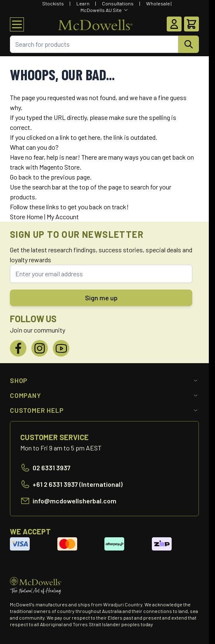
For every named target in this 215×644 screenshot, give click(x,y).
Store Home (26, 217)
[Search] (189, 44)
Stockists (53, 3)
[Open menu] (17, 24)
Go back (21, 177)
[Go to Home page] (95, 24)
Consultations (118, 3)
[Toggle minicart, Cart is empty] (191, 24)
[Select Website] (104, 10)
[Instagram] (40, 348)
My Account (63, 217)
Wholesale (158, 3)
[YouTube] (61, 348)
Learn (83, 3)
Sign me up (101, 298)
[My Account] (174, 24)
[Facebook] (18, 348)
